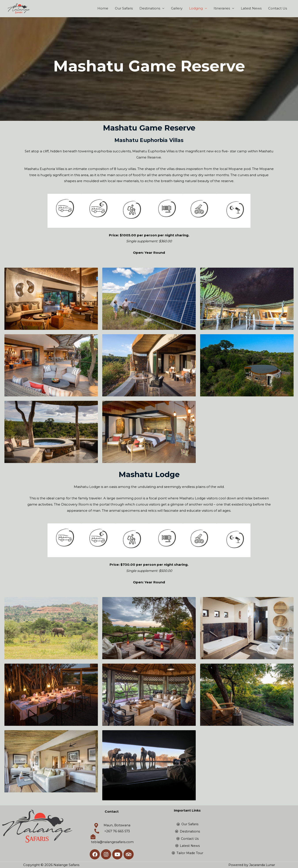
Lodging (196, 8)
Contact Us (278, 8)
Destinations (150, 8)
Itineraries (222, 8)
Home (103, 8)
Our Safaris (124, 8)
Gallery (177, 8)
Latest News (251, 8)
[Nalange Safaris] (19, 8)
